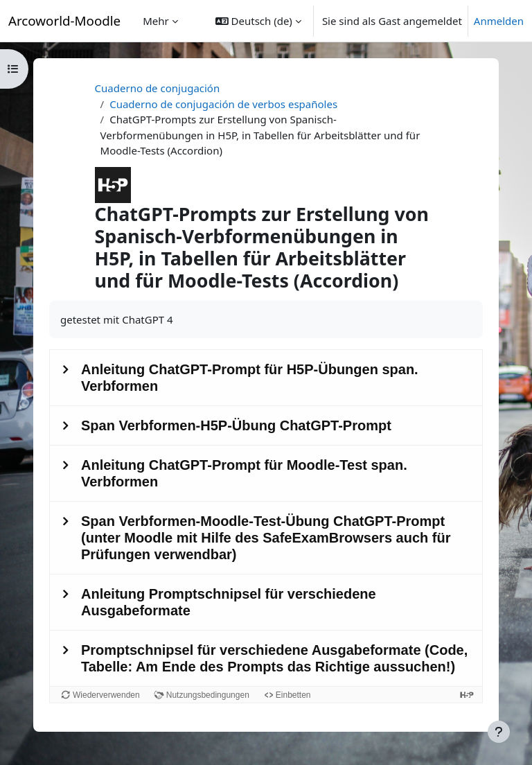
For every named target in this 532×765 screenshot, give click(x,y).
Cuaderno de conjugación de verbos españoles (223, 104)
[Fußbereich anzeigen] (499, 732)
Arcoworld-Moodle (64, 20)
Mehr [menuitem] (156, 21)
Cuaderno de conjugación (158, 88)
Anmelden (499, 21)
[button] (258, 21)
